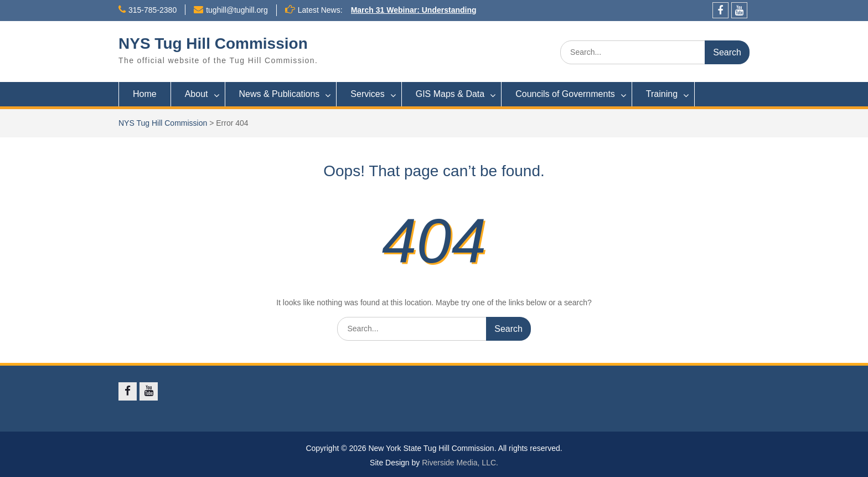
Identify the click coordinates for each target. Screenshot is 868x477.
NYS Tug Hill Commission (213, 43)
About (197, 94)
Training (662, 94)
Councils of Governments (565, 94)
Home (145, 94)
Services (367, 94)
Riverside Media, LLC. (460, 463)
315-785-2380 (153, 10)
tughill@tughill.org (237, 10)
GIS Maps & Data (450, 94)
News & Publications (280, 94)
